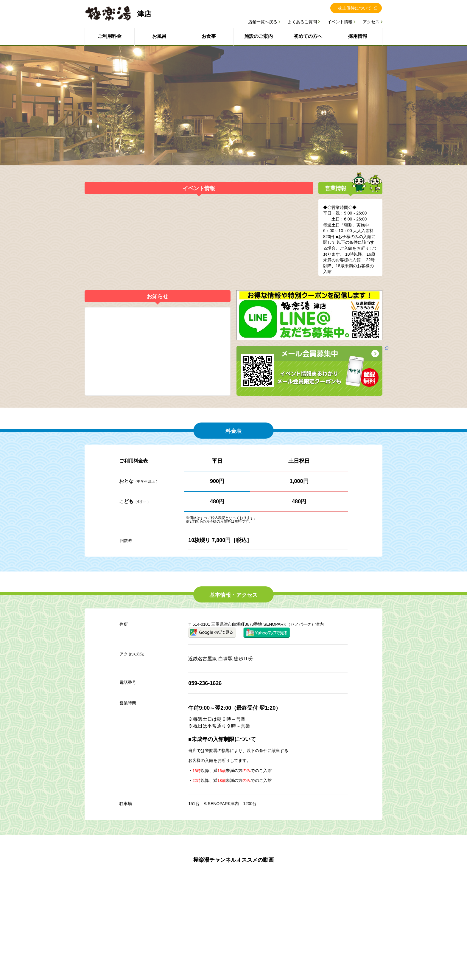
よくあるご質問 (302, 22)
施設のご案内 (259, 36)
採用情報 (358, 36)
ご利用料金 (110, 36)
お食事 (209, 36)
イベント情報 (340, 22)
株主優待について (355, 8)
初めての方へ (308, 36)
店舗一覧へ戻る (263, 22)
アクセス (371, 22)
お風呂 (159, 36)
